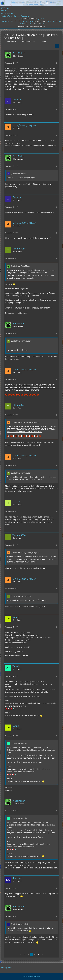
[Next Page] (43, 954)
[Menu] (60, 3)
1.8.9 (21, 24)
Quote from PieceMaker (21, 266)
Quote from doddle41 (20, 924)
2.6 (23, 21)
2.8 (31, 21)
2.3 (15, 21)
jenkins (42, 19)
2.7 (27, 21)
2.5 (19, 21)
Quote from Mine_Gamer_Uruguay (25, 422)
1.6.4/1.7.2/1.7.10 (53, 21)
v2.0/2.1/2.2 (7, 21)
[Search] (47, 3)
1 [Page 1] (24, 954)
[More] (56, 63)
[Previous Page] (20, 954)
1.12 (42, 24)
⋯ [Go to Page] (28, 954)
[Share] (57, 46)
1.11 (37, 24)
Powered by (32, 976)
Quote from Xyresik (19, 743)
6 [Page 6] (39, 954)
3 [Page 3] (31, 954)
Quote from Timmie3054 (21, 341)
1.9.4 (26, 24)
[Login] (53, 3)
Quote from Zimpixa (19, 174)
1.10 (32, 24)
